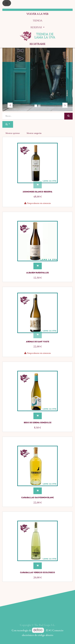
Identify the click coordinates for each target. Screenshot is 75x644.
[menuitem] (37, 14)
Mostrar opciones (13, 133)
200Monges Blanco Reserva (37, 192)
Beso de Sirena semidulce (38, 423)
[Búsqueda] (68, 116)
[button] (8, 124)
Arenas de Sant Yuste (38, 342)
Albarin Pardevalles (38, 273)
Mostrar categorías (34, 133)
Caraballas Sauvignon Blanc (38, 498)
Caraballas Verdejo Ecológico (37, 573)
